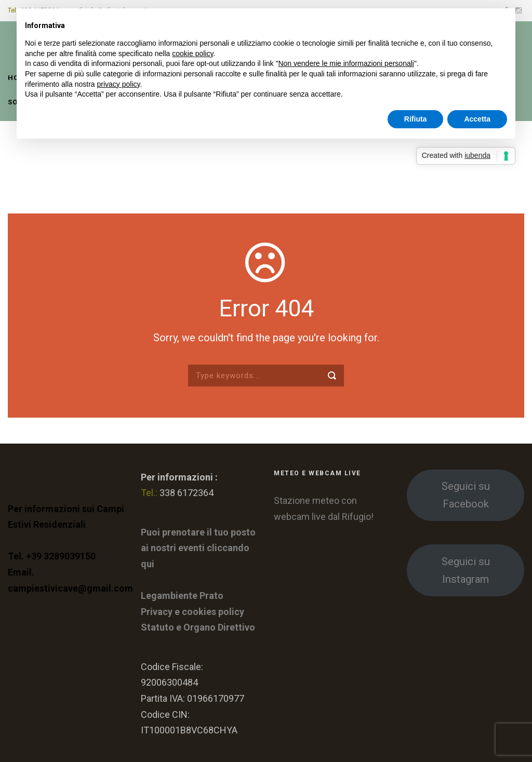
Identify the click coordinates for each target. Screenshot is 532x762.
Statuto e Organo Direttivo (198, 627)
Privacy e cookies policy (192, 612)
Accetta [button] (477, 119)
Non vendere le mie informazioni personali (346, 63)
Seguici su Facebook (466, 495)
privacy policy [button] (119, 84)
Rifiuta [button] (416, 119)
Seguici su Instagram (466, 570)
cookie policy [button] (192, 54)
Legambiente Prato (182, 596)
